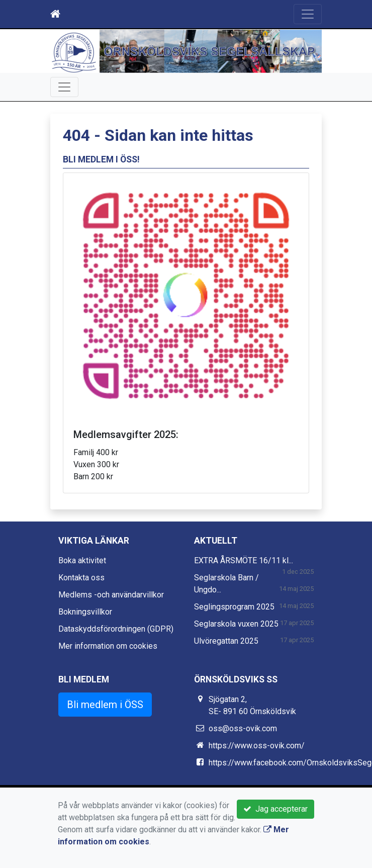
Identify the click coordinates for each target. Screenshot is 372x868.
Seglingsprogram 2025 (234, 607)
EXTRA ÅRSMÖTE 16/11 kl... (244, 560)
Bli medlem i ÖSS (105, 705)
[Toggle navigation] (308, 14)
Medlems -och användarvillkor (111, 595)
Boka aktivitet (82, 560)
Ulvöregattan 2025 (226, 641)
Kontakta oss (81, 578)
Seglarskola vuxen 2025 (236, 624)
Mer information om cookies (108, 646)
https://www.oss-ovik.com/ (257, 746)
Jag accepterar (275, 809)
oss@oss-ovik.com (243, 728)
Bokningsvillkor (85, 612)
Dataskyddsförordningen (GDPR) (116, 629)
